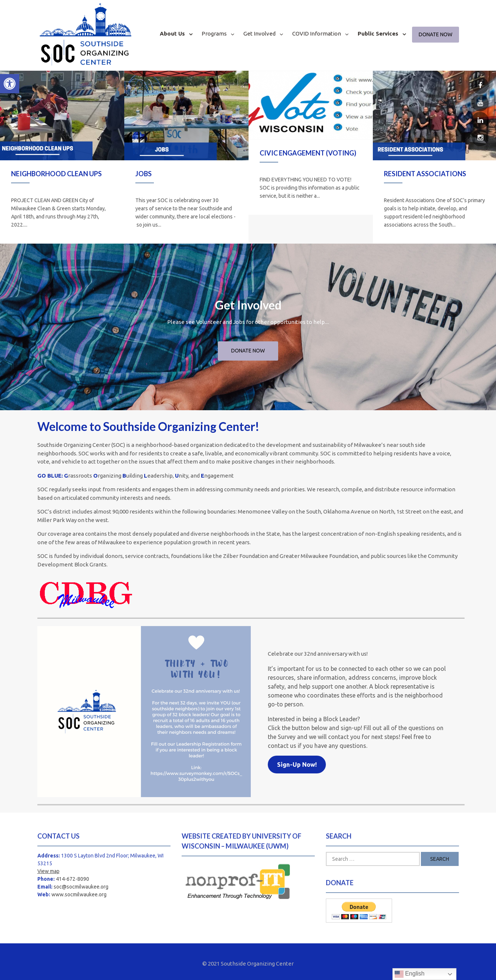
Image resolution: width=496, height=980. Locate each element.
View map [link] (48, 871)
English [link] (410, 974)
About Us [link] (172, 34)
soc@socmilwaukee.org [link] (81, 887)
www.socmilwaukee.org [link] (79, 894)
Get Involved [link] (259, 34)
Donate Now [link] (436, 34)
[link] (10, 84)
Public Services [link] (378, 34)
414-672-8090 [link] (72, 879)
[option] (62, 157)
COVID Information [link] (317, 34)
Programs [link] (214, 34)
